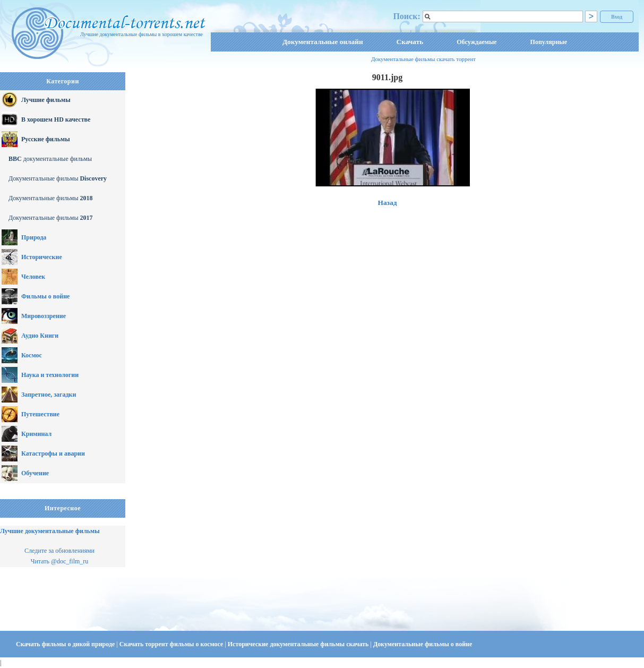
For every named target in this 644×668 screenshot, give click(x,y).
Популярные (549, 42)
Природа (34, 237)
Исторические (42, 257)
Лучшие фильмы (46, 100)
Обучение (35, 473)
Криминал (36, 434)
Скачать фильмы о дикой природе (66, 644)
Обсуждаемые (476, 42)
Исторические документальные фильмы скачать (299, 644)
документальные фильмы (50, 159)
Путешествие (40, 414)
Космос (32, 355)
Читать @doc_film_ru (60, 561)
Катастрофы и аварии (53, 453)
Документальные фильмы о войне (423, 644)
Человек (33, 277)
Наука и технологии (50, 375)
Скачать (410, 42)
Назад (388, 203)
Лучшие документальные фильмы (50, 531)
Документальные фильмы (58, 178)
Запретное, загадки (49, 395)
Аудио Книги (40, 336)
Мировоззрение (44, 316)
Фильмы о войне (45, 296)
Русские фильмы (46, 139)
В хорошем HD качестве (56, 119)
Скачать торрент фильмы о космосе (172, 644)
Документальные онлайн (323, 42)
